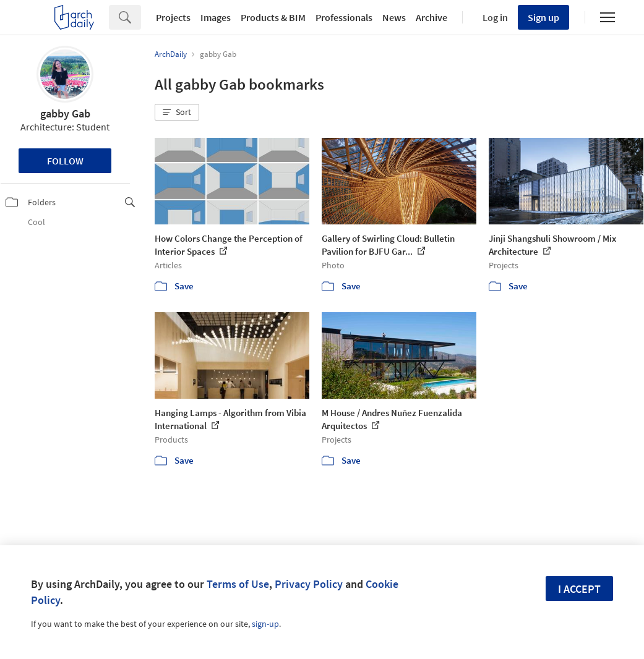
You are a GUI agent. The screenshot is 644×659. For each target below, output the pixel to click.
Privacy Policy (309, 584)
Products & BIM (273, 17)
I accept (579, 589)
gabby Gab (65, 113)
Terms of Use (238, 584)
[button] (177, 113)
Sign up (543, 17)
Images (216, 17)
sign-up (265, 624)
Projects (173, 17)
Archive (431, 17)
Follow (65, 161)
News (394, 17)
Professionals (344, 17)
